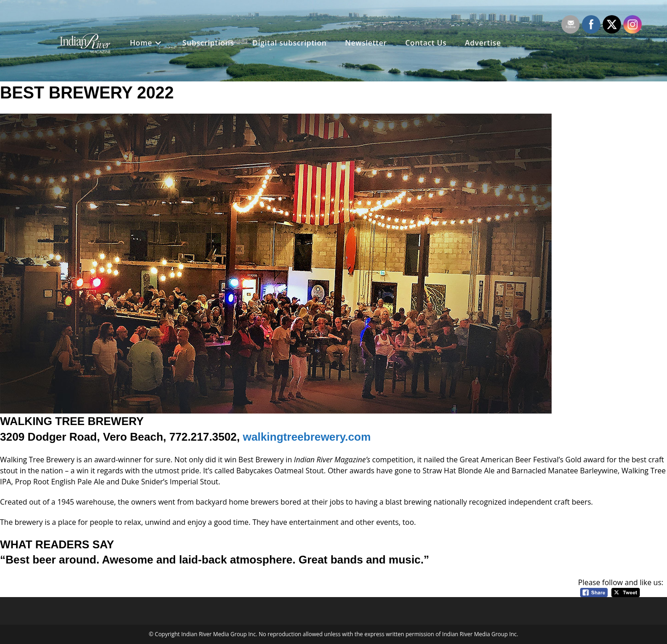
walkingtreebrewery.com (307, 437)
